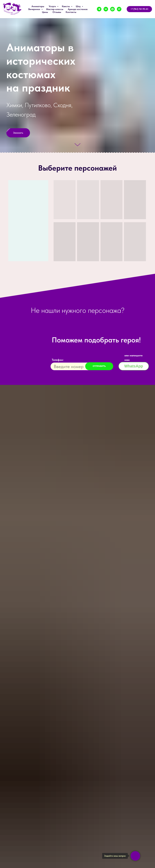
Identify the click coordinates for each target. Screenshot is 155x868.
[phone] (74, 366)
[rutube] (119, 9)
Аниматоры (38, 6)
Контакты (71, 12)
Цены (45, 12)
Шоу (78, 6)
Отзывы (57, 12)
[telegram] (99, 9)
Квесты (66, 6)
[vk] (106, 9)
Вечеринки (35, 9)
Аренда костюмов (78, 9)
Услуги (53, 6)
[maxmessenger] (112, 9)
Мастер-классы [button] (55, 9)
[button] (18, 133)
